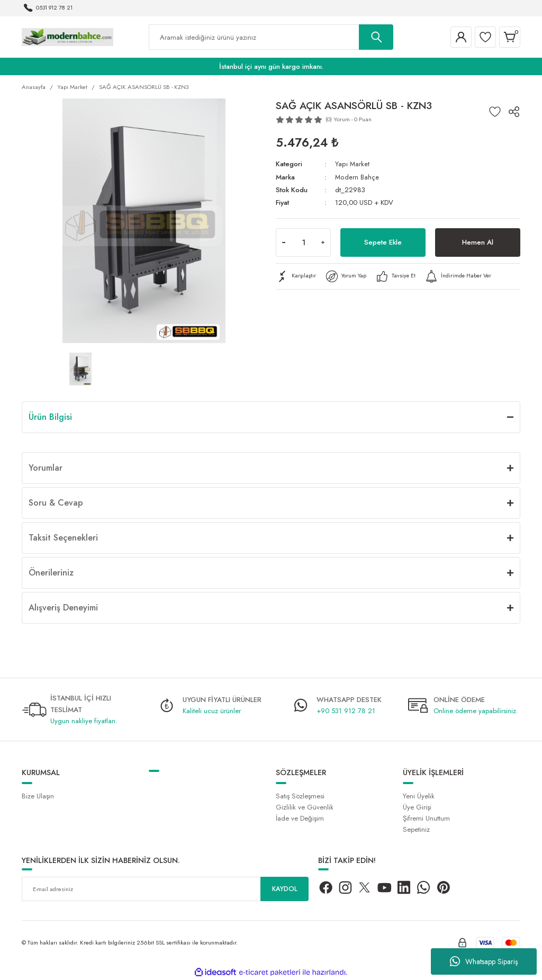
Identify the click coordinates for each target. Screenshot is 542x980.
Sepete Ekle (383, 242)
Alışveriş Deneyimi (63, 608)
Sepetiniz (416, 829)
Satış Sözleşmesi (300, 796)
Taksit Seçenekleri (63, 538)
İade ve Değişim (300, 818)
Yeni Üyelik (419, 796)
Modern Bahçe (357, 177)
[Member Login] (461, 37)
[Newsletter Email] (165, 889)
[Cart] (510, 37)
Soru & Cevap (56, 503)
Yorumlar (46, 468)
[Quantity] (303, 242)
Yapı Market (352, 164)
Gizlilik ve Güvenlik (305, 807)
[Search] (271, 37)
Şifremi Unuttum (426, 818)
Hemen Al (478, 242)
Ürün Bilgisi (50, 417)
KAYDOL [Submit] (285, 889)
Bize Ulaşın (38, 796)
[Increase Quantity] (323, 242)
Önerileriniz (51, 573)
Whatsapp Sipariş (484, 961)
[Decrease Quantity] (284, 242)
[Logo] (67, 37)
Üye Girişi (417, 807)
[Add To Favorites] (495, 112)
